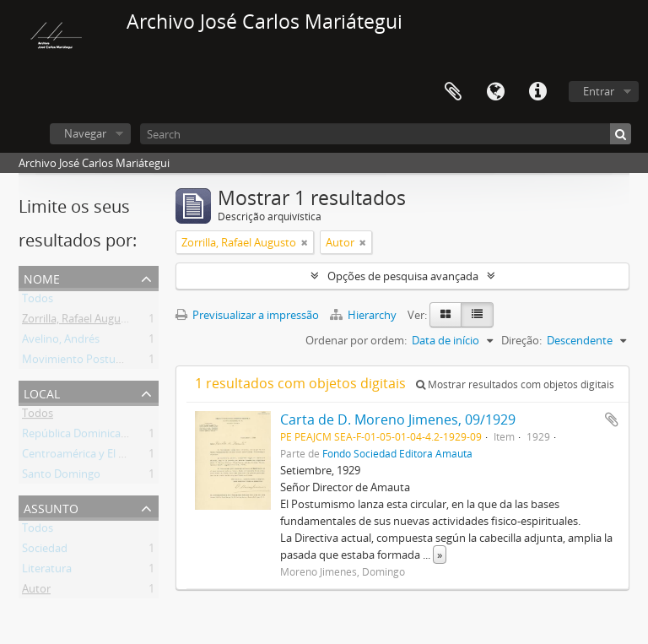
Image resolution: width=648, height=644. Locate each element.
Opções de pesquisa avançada (403, 276)
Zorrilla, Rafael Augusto (79, 322)
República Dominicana (78, 436)
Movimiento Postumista (83, 362)
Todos (38, 301)
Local (42, 392)
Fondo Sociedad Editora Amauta (397, 453)
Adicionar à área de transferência (612, 419)
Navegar (85, 133)
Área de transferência (453, 92)
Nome (42, 277)
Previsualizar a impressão (247, 315)
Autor (36, 592)
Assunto (51, 507)
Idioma (495, 92)
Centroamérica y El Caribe (86, 457)
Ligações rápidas (537, 92)
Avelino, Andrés (61, 342)
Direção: (521, 340)
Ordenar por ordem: (356, 340)
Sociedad (45, 551)
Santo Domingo (61, 477)
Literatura (47, 571)
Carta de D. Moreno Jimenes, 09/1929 (398, 419)
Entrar (599, 91)
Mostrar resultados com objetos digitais (515, 384)
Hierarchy (364, 315)
